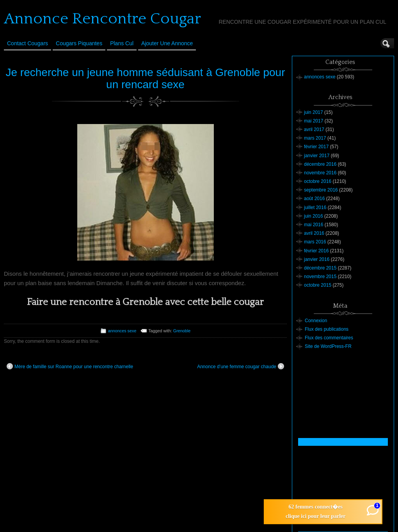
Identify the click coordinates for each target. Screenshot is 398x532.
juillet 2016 (315, 207)
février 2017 (316, 147)
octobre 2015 (318, 285)
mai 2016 (314, 225)
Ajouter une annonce (167, 43)
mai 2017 (314, 121)
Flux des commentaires (329, 338)
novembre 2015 (320, 277)
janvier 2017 (317, 156)
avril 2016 (314, 233)
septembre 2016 (321, 190)
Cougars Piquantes (79, 43)
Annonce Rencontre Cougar (102, 19)
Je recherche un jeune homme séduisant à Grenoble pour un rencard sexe (146, 78)
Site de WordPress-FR (328, 346)
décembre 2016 (320, 164)
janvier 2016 (317, 259)
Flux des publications (327, 329)
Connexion (316, 321)
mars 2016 (315, 242)
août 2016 (314, 199)
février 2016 (316, 251)
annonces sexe (122, 331)
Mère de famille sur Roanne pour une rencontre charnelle (70, 366)
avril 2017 (314, 129)
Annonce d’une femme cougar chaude (241, 366)
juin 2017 (314, 112)
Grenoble (182, 331)
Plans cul (122, 43)
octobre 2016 (318, 181)
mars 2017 (315, 138)
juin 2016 (314, 216)
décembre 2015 (320, 268)
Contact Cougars (28, 43)
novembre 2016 (320, 173)
